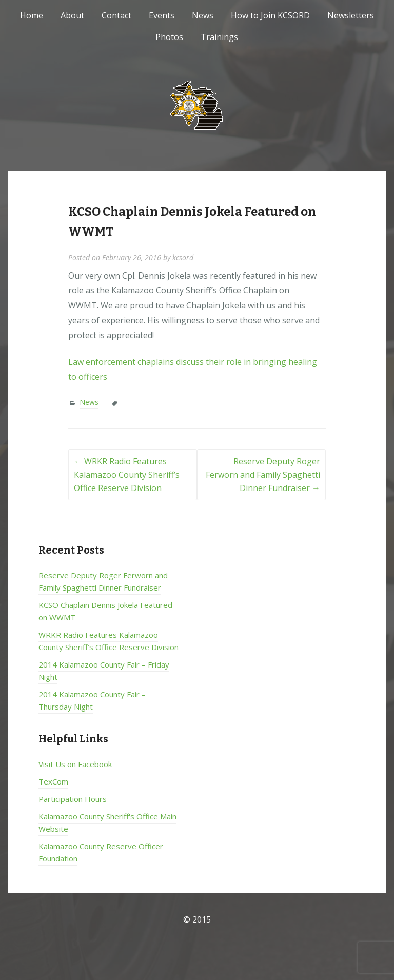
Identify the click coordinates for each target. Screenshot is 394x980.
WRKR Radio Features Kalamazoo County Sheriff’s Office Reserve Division (127, 474)
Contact (116, 15)
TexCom (53, 781)
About (72, 15)
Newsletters (351, 15)
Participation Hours (73, 799)
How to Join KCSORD (270, 15)
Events (162, 15)
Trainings (219, 37)
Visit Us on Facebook (75, 764)
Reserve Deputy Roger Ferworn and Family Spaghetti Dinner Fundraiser (263, 474)
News (203, 15)
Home (32, 15)
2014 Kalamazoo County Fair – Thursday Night (92, 700)
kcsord (183, 257)
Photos (169, 37)
